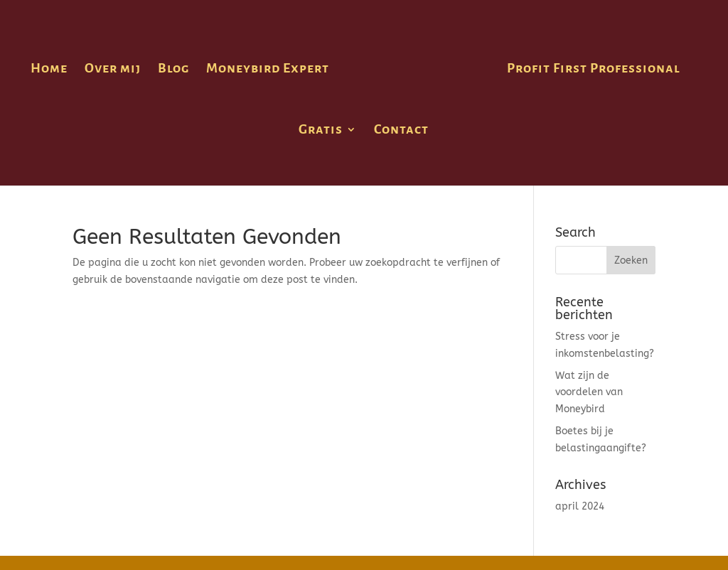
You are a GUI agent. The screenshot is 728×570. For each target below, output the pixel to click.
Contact (401, 130)
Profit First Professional (594, 69)
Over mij (113, 69)
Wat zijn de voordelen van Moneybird (589, 393)
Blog (173, 69)
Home (49, 69)
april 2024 (580, 506)
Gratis (321, 130)
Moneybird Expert (268, 69)
